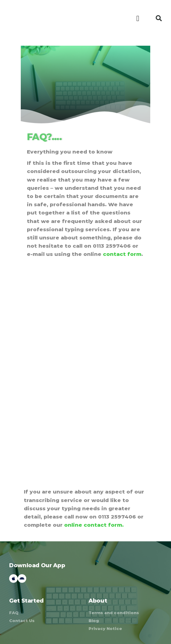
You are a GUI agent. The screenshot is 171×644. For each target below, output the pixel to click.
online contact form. (94, 525)
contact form (122, 254)
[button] (138, 18)
